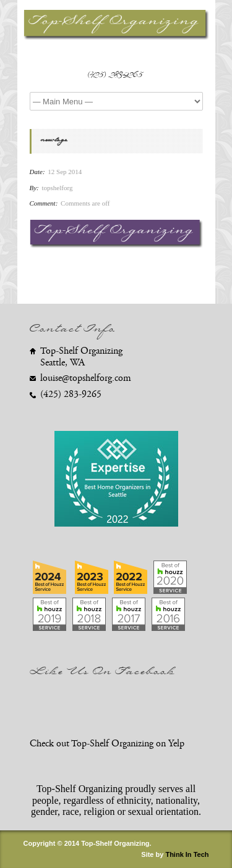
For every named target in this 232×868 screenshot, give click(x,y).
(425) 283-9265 (116, 77)
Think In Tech (187, 854)
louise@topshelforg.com (86, 378)
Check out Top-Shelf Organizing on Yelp (107, 744)
